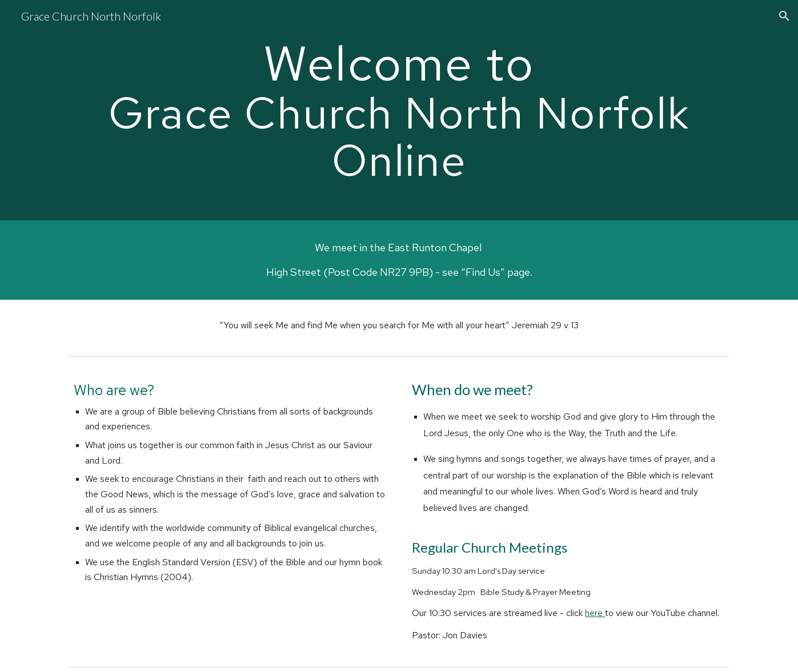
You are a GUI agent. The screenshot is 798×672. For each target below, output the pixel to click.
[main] (399, 110)
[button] (784, 16)
